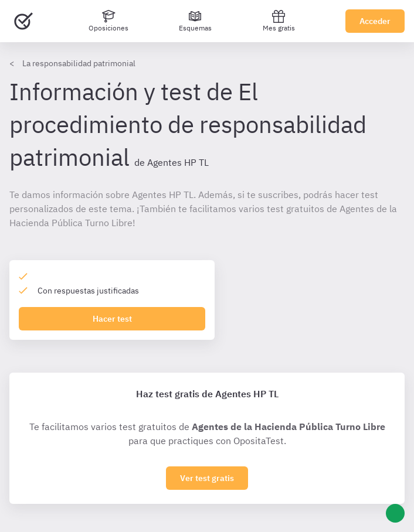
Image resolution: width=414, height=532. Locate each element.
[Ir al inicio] (23, 21)
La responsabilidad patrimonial (79, 63)
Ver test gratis (207, 478)
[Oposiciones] (108, 21)
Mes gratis (279, 21)
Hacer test (112, 319)
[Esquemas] (195, 21)
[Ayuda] (395, 513)
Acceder (375, 21)
